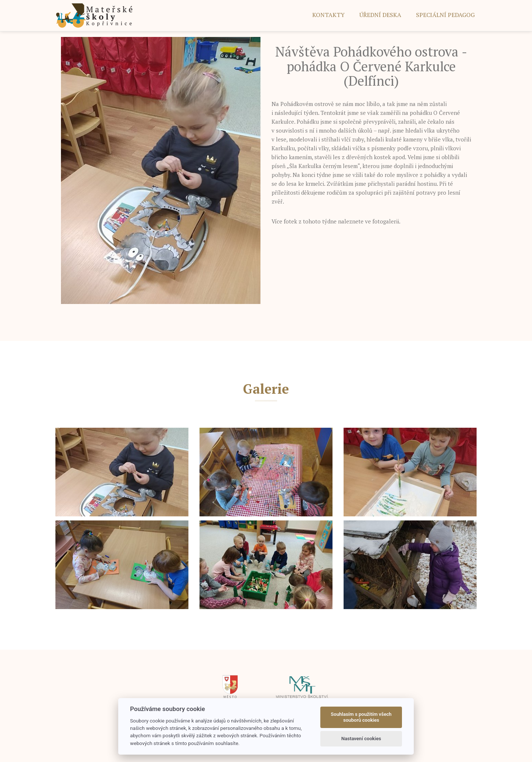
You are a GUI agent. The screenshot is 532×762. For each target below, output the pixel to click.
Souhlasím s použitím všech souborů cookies (361, 717)
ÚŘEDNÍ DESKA (380, 15)
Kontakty (328, 15)
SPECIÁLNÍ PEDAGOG (445, 15)
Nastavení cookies (361, 739)
